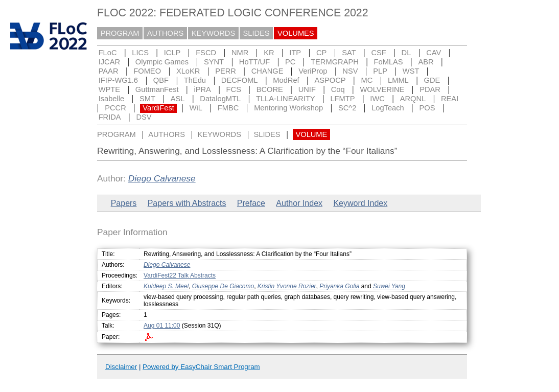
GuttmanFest (157, 89)
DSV (144, 117)
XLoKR (188, 71)
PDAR (430, 89)
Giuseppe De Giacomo (223, 286)
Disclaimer (121, 367)
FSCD (206, 53)
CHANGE (267, 71)
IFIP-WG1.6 (118, 80)
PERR (226, 71)
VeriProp (313, 71)
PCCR (115, 108)
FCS (234, 89)
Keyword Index (360, 203)
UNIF (307, 89)
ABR (426, 62)
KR (269, 53)
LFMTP (342, 99)
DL (406, 53)
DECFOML (240, 80)
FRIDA (110, 117)
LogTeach (388, 108)
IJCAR (109, 62)
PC (290, 62)
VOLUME (311, 134)
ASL (178, 99)
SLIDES (257, 33)
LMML (398, 80)
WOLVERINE (382, 89)
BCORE (270, 89)
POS (427, 108)
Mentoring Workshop (288, 108)
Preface (251, 203)
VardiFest (158, 108)
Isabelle (112, 99)
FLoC (108, 53)
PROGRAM (120, 33)
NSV (350, 71)
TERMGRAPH (335, 62)
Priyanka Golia (339, 286)
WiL (196, 108)
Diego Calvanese (162, 178)
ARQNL (413, 99)
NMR (240, 53)
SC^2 (347, 108)
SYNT (214, 62)
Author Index (299, 203)
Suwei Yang (389, 286)
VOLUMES (296, 33)
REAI (450, 99)
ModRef (286, 80)
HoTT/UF (254, 62)
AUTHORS (166, 33)
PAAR (109, 71)
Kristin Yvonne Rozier (287, 286)
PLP (380, 71)
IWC (377, 99)
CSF (378, 53)
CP (321, 53)
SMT (147, 99)
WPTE (109, 89)
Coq (338, 89)
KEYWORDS (214, 33)
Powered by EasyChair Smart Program (201, 367)
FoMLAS (389, 62)
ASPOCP (330, 80)
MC (367, 80)
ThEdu (195, 80)
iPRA (202, 89)
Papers (124, 203)
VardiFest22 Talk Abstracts (180, 275)
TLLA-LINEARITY (286, 99)
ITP (295, 53)
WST (411, 71)
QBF (161, 80)
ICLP (172, 53)
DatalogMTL (220, 99)
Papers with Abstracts (187, 203)
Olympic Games (162, 62)
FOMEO (147, 71)
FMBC (228, 108)
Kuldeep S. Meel (166, 286)
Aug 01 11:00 (162, 326)
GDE (432, 80)
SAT (349, 53)
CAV (434, 53)
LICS (140, 53)
